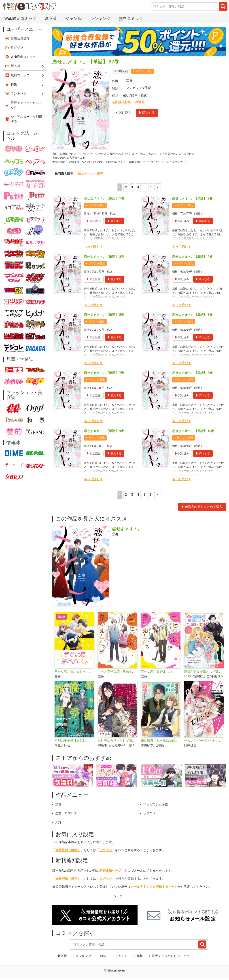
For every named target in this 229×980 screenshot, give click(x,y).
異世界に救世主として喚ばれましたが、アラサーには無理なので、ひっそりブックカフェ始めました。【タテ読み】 (118, 743)
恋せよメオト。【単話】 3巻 (104, 259)
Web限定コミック (20, 18)
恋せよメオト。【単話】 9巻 (104, 433)
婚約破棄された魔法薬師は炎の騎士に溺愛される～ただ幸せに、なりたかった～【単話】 (161, 743)
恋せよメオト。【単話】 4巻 (192, 259)
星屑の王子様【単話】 (70, 743)
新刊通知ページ (110, 873)
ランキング (100, 18)
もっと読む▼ (93, 249)
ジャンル (74, 18)
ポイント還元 (144, 71)
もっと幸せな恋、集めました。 (118, 674)
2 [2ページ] (126, 190)
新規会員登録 (20, 38)
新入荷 (51, 18)
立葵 (129, 80)
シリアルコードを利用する (26, 119)
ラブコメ (149, 816)
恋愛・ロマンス (66, 816)
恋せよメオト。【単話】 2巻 (192, 201)
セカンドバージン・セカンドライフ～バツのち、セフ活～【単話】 (204, 743)
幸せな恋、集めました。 (158, 674)
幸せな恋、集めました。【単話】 (74, 674)
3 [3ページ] (132, 190)
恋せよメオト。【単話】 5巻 (104, 317)
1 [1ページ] (120, 190)
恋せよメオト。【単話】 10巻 (193, 433)
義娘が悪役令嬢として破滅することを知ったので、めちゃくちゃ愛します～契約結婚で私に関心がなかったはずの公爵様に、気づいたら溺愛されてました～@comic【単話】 (204, 674)
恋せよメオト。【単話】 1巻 (104, 201)
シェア (118, 899)
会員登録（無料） (68, 852)
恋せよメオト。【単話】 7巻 (104, 375)
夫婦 (58, 824)
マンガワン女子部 (139, 88)
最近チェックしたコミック (171, 958)
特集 (103, 958)
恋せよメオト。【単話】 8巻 (192, 375)
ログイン (106, 852)
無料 (140, 958)
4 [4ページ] (138, 190)
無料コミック (131, 18)
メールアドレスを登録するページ (154, 889)
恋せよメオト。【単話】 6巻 (192, 317)
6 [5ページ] (151, 190)
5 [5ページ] (144, 190)
